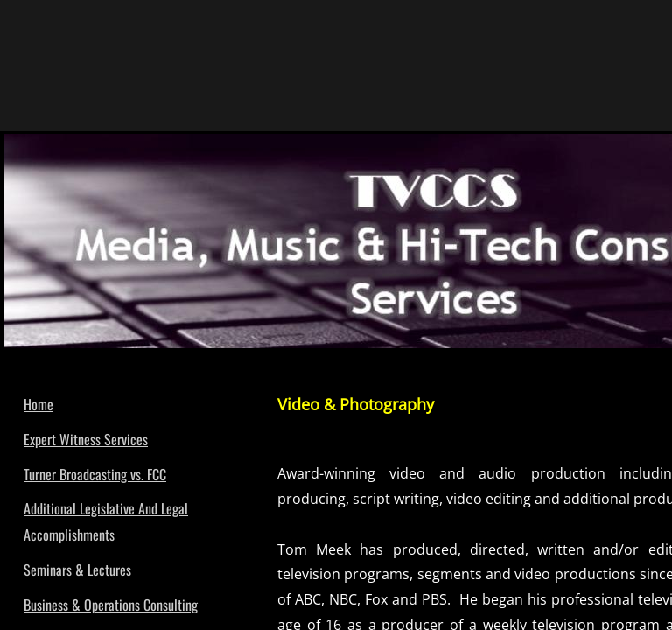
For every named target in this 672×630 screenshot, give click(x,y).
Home (38, 404)
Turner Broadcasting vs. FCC (95, 474)
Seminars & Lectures (77, 570)
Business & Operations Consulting (111, 605)
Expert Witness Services (86, 439)
